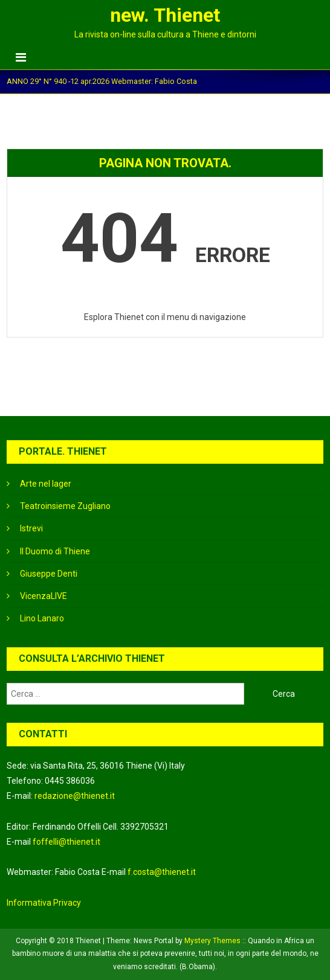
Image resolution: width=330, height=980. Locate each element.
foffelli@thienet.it (66, 842)
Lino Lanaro (42, 618)
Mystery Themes (212, 941)
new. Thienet (165, 15)
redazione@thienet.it (75, 796)
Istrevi (31, 528)
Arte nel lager (46, 484)
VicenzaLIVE (44, 596)
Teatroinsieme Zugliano (65, 506)
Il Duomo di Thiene (55, 551)
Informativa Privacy (44, 903)
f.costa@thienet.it (162, 872)
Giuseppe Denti (49, 574)
